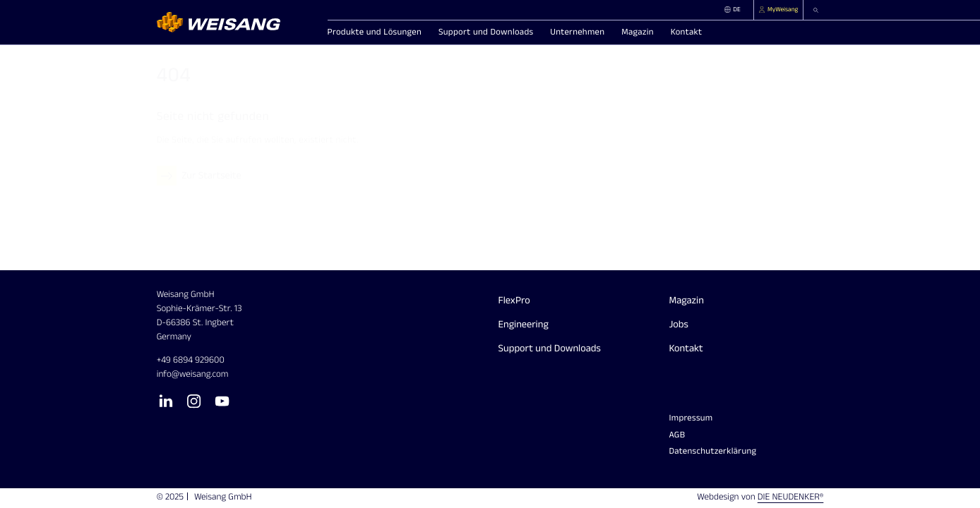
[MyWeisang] (778, 10)
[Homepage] (234, 22)
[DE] (736, 10)
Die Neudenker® (791, 497)
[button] (813, 10)
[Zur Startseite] (202, 176)
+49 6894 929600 (191, 361)
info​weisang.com (193, 375)
